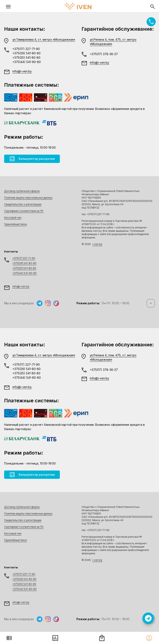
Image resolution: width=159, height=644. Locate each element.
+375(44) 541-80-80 (27, 62)
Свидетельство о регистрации (23, 204)
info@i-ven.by (22, 71)
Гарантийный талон (16, 224)
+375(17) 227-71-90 (26, 49)
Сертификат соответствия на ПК (24, 211)
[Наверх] (151, 303)
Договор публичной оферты (22, 191)
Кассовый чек (13, 218)
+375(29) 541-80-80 (26, 53)
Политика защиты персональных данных (28, 198)
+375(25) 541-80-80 (26, 58)
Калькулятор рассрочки (32, 159)
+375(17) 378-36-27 (104, 54)
